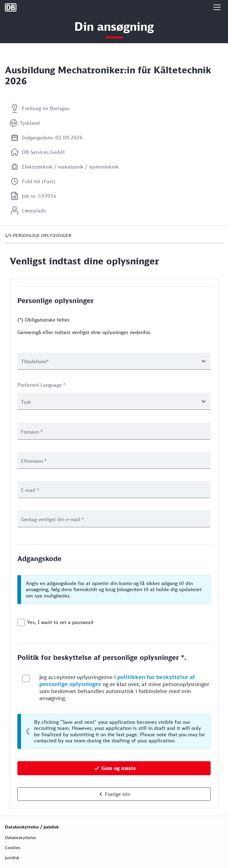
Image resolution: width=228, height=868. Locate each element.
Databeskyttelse (20, 837)
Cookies (13, 847)
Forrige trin (118, 794)
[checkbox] (21, 622)
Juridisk (12, 858)
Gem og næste (119, 768)
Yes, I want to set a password (60, 622)
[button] (217, 7)
